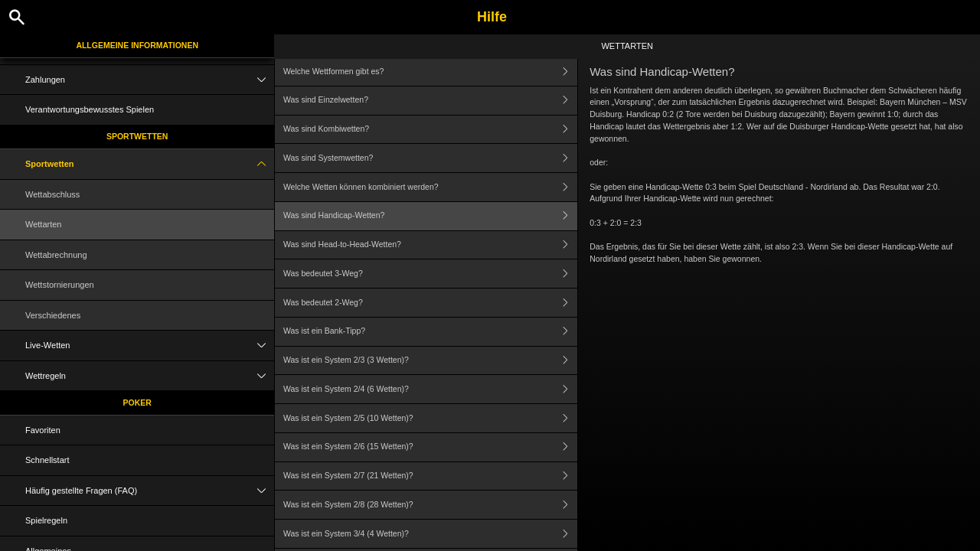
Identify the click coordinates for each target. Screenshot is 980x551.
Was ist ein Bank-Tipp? (430, 332)
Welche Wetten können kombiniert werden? (430, 187)
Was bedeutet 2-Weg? (430, 303)
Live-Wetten (150, 346)
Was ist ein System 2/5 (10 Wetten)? (430, 418)
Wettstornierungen (60, 285)
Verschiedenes (53, 315)
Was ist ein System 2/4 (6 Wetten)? (430, 389)
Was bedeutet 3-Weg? (430, 274)
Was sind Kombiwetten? (430, 130)
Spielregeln (46, 520)
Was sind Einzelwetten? (430, 101)
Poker (137, 403)
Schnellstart (47, 460)
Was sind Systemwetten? (430, 158)
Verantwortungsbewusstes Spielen (90, 109)
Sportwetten (137, 136)
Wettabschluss (52, 194)
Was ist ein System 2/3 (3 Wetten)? (430, 361)
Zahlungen (150, 80)
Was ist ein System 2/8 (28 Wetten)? (430, 505)
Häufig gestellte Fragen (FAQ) (150, 491)
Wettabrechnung (56, 255)
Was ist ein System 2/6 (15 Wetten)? (430, 447)
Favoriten (43, 430)
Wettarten (44, 224)
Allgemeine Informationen (137, 45)
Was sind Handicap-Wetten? (430, 216)
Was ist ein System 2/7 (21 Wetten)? (430, 476)
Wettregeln (150, 376)
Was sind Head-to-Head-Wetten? (430, 245)
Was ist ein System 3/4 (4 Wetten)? (430, 534)
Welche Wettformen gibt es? (430, 72)
